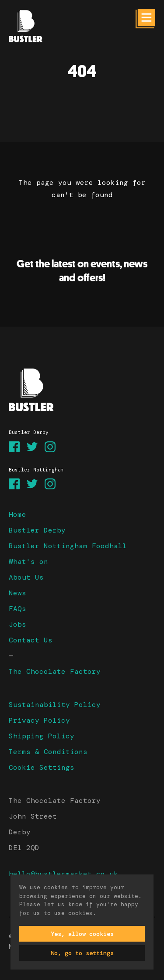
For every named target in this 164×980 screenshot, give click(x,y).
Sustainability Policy (55, 705)
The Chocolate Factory (55, 671)
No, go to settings (82, 953)
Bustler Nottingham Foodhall (68, 546)
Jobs (17, 624)
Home (17, 514)
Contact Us (31, 640)
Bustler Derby (37, 530)
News (17, 593)
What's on (28, 562)
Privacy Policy (39, 720)
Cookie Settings (42, 767)
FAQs (17, 609)
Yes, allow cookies (82, 934)
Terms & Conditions (48, 752)
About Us (26, 577)
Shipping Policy (42, 736)
